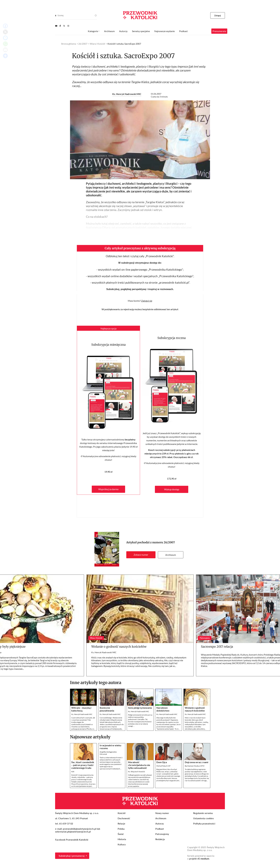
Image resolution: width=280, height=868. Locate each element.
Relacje (121, 823)
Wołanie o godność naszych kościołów (119, 647)
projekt (199, 859)
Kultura (122, 844)
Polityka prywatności (204, 823)
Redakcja (160, 839)
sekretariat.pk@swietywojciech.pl (73, 832)
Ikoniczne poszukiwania (107, 709)
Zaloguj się (147, 301)
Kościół (122, 813)
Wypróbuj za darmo (108, 489)
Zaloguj (218, 16)
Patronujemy (162, 834)
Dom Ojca (162, 762)
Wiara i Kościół (97, 44)
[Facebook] (60, 26)
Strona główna (69, 44)
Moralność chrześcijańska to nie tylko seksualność (139, 765)
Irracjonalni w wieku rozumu (110, 747)
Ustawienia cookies (203, 818)
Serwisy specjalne (141, 31)
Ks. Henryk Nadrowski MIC (127, 94)
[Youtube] (56, 26)
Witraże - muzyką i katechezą (81, 709)
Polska (121, 829)
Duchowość (124, 818)
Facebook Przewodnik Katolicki (72, 840)
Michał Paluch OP (163, 766)
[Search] (56, 16)
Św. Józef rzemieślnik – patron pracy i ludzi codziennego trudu (83, 765)
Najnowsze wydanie (164, 31)
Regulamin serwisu (203, 813)
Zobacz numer (141, 555)
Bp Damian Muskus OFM (195, 766)
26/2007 (169, 542)
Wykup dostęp (172, 489)
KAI (73, 772)
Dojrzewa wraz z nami (197, 762)
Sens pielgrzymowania (140, 708)
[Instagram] (68, 26)
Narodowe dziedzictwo (163, 709)
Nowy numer (162, 813)
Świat (121, 834)
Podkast (183, 31)
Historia (122, 839)
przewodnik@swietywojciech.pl (80, 829)
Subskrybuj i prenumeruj (72, 856)
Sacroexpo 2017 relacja (217, 647)
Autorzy (123, 31)
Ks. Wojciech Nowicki (136, 772)
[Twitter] (64, 26)
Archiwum (171, 555)
